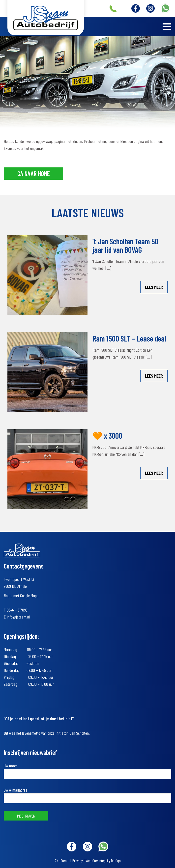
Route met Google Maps (21, 595)
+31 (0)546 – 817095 (113, 9)
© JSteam (62, 860)
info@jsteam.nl (18, 617)
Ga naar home (34, 173)
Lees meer (154, 287)
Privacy (78, 860)
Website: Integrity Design (103, 860)
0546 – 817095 (17, 610)
